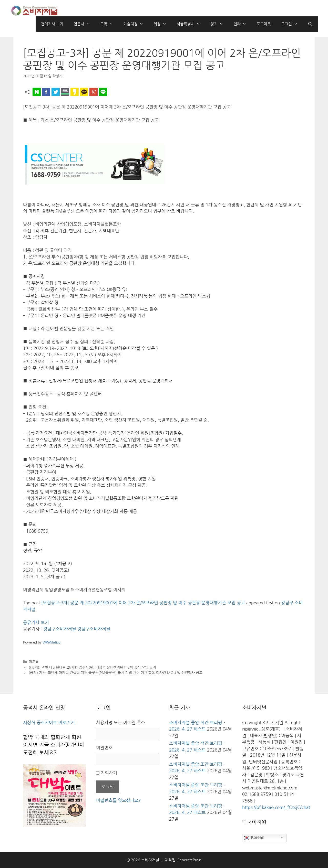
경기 (219, 24)
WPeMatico (52, 642)
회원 (162, 24)
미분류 (34, 662)
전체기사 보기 (52, 24)
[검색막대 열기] (310, 24)
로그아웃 (264, 24)
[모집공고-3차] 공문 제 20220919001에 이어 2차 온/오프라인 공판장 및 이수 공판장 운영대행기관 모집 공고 (143, 603)
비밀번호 (104, 748)
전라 (242, 24)
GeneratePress (189, 860)
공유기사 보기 (36, 622)
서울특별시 (191, 24)
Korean (254, 838)
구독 (109, 24)
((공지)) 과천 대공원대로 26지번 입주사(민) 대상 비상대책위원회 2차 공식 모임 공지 (92, 667)
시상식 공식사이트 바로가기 (49, 722)
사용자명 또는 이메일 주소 (121, 722)
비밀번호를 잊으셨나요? (118, 800)
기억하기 (109, 773)
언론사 (84, 24)
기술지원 (136, 24)
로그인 (292, 24)
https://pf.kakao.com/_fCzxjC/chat (276, 807)
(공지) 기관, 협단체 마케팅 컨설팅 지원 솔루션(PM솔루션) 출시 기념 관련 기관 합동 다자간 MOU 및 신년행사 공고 (116, 673)
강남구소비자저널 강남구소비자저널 (77, 629)
